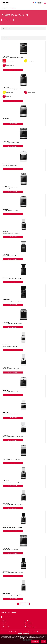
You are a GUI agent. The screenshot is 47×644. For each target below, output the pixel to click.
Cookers (14, 8)
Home (3, 8)
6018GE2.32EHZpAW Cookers (10, 414)
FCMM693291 (6, 300)
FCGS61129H (6, 141)
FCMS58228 (6, 322)
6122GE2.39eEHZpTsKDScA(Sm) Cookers (13, 301)
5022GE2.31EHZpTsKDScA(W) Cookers (12, 369)
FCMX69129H (6, 548)
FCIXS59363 (6, 88)
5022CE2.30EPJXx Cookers (9, 120)
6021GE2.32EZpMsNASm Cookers (11, 256)
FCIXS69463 (6, 56)
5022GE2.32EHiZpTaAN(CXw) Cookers (12, 324)
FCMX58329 (6, 481)
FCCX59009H (6, 119)
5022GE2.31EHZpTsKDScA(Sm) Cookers (13, 278)
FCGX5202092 (6, 187)
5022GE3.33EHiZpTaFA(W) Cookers (11, 391)
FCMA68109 (6, 254)
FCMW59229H (6, 390)
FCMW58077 (6, 345)
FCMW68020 (6, 413)
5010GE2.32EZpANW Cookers (10, 346)
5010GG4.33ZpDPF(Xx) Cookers (10, 188)
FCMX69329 (6, 571)
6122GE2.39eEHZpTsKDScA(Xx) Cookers (13, 572)
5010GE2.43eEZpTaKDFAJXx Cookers (12, 459)
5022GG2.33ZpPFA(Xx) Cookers (10, 210)
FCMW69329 (6, 435)
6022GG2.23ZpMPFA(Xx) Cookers (11, 143)
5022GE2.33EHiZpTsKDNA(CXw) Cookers (13, 482)
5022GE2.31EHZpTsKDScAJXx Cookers (12, 527)
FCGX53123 (6, 232)
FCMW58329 (6, 367)
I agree (43, 641)
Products (8, 8)
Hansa (6, 3)
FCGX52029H (6, 209)
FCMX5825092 (6, 458)
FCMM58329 (6, 277)
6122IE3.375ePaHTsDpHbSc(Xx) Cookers (13, 58)
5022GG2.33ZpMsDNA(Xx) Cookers (11, 233)
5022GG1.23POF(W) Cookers (10, 165)
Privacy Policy (35, 641)
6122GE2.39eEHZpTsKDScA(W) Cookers (13, 437)
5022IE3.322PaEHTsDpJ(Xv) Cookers (12, 89)
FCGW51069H (6, 164)
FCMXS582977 (6, 594)
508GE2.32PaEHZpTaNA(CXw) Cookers (12, 595)
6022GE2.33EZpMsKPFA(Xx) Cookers (12, 550)
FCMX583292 (6, 526)
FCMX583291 (6, 503)
